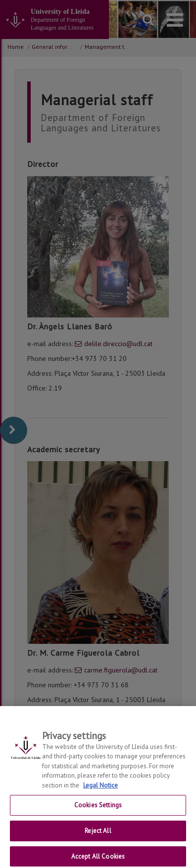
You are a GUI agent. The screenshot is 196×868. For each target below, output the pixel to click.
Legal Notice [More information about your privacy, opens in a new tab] (100, 790)
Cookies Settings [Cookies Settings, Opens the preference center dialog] (98, 810)
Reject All (98, 836)
